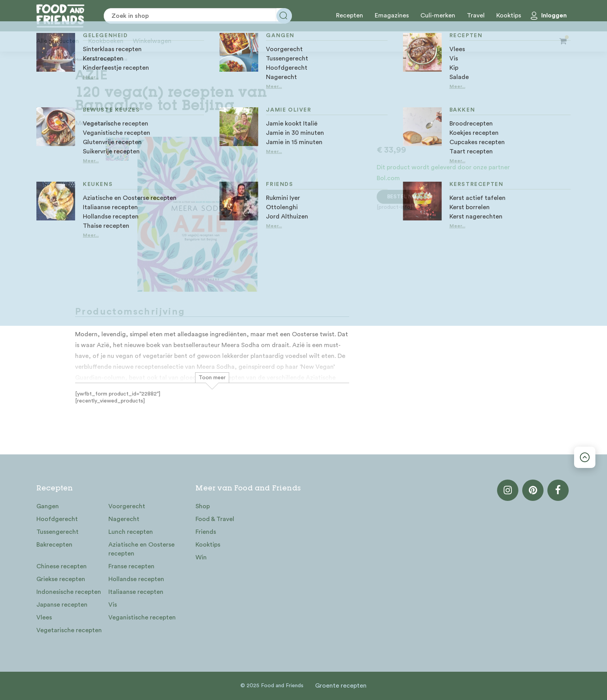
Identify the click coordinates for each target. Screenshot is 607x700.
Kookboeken (106, 41)
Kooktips (509, 15)
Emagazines (392, 15)
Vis (113, 605)
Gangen (48, 506)
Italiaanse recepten (136, 592)
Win (201, 557)
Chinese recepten (62, 566)
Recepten (350, 15)
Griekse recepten (61, 579)
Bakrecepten (54, 545)
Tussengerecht (57, 532)
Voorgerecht (127, 506)
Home (80, 60)
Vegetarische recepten (69, 630)
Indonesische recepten (69, 592)
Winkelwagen (152, 41)
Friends (206, 532)
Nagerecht (124, 519)
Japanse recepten (62, 605)
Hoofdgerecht (57, 519)
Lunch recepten (131, 532)
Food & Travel (215, 519)
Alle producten (58, 41)
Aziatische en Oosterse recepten (141, 549)
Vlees (44, 617)
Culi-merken (438, 15)
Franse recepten (131, 566)
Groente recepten (341, 686)
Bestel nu (402, 197)
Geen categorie (102, 60)
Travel (476, 15)
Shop (203, 506)
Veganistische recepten (142, 617)
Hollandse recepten (136, 579)
